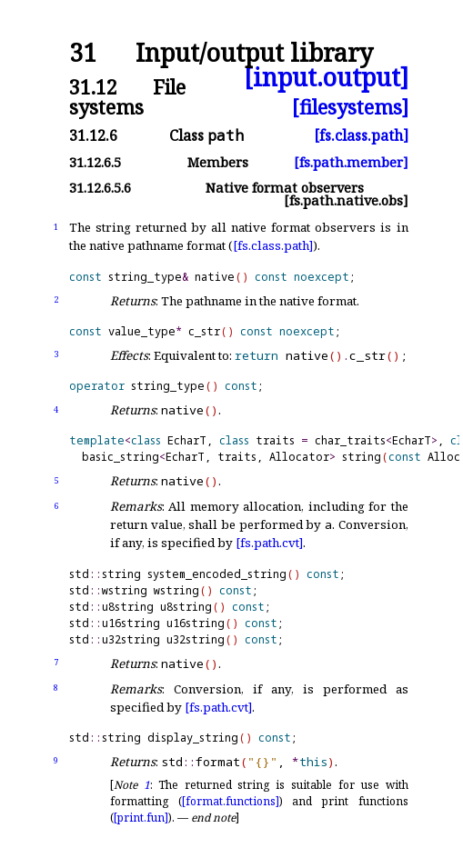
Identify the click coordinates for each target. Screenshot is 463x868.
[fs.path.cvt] (269, 543)
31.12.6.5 (95, 162)
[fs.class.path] (361, 135)
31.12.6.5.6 (100, 188)
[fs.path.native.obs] (346, 200)
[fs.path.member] (351, 162)
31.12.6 (93, 135)
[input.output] (326, 78)
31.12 (93, 87)
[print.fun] (141, 818)
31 (83, 53)
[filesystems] (350, 107)
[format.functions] (231, 801)
